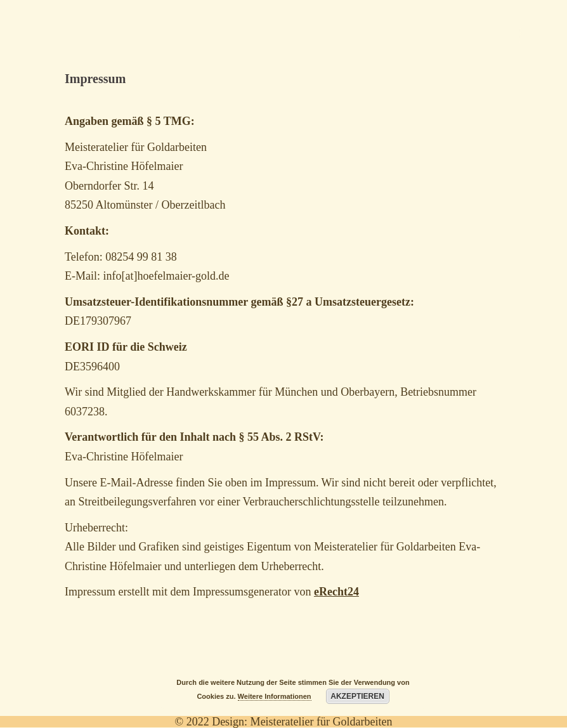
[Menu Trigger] (529, 35)
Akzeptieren (357, 696)
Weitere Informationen (275, 696)
